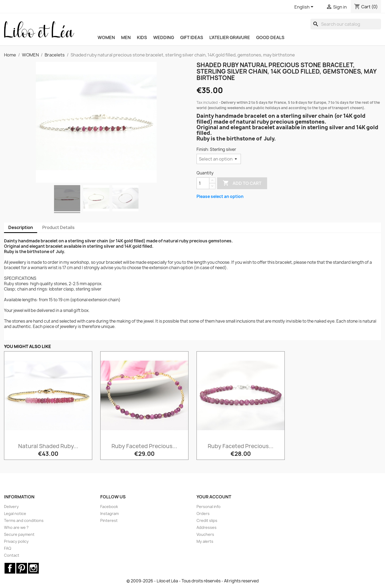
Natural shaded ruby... (48, 446)
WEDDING (164, 37)
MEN (126, 37)
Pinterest (109, 520)
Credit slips (207, 520)
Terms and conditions (24, 520)
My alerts (205, 541)
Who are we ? (16, 527)
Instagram (109, 513)
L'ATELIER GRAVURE (230, 37)
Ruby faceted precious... (144, 446)
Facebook (109, 507)
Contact (12, 555)
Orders (203, 513)
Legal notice (15, 513)
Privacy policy (16, 541)
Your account (214, 497)
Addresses (207, 527)
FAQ (8, 548)
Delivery (11, 507)
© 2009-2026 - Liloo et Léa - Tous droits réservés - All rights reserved (193, 581)
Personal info (209, 507)
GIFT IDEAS (192, 37)
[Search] (346, 24)
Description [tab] (21, 227)
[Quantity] (203, 183)
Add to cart (242, 183)
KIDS (142, 37)
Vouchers (205, 534)
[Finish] (219, 159)
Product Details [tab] (58, 227)
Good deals (270, 37)
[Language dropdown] (305, 7)
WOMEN (106, 37)
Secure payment (19, 534)
